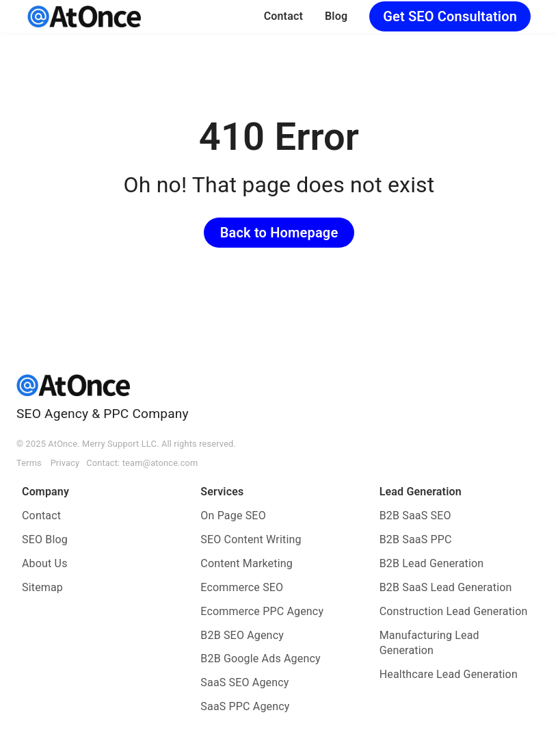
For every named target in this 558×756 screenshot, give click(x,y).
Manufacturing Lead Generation (429, 643)
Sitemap (42, 587)
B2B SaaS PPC (416, 539)
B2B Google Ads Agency (260, 659)
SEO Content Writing (251, 539)
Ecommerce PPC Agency (262, 611)
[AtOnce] (84, 16)
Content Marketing (247, 563)
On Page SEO (233, 516)
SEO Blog (45, 539)
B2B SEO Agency (242, 635)
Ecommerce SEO (242, 587)
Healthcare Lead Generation (449, 674)
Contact (283, 16)
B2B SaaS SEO (415, 516)
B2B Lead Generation (432, 563)
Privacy (65, 463)
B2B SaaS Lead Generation (446, 587)
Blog (336, 16)
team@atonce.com (160, 463)
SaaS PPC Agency (245, 706)
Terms (29, 463)
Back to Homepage (279, 233)
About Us (45, 563)
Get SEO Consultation (450, 16)
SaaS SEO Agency (244, 682)
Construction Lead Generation (454, 611)
